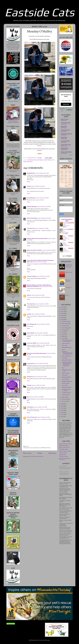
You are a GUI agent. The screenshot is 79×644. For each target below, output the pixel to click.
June (64, 334)
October (64, 326)
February (65, 399)
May (63, 336)
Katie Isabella (31, 333)
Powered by (66, 110)
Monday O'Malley (38, 160)
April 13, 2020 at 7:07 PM (38, 314)
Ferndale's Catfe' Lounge (66, 390)
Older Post (52, 453)
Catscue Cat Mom (32, 276)
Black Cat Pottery (64, 445)
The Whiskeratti (32, 324)
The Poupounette (66, 123)
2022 (62, 315)
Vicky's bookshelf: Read (67, 220)
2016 (62, 410)
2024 (62, 311)
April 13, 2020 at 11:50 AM (44, 218)
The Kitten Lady (64, 449)
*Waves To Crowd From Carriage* (69, 266)
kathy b (29, 295)
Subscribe (66, 104)
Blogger (48, 640)
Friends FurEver (65, 130)
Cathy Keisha (31, 363)
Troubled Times (66, 392)
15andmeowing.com (66, 134)
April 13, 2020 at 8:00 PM (43, 343)
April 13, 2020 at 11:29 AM (44, 207)
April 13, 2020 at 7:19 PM (43, 324)
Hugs (67, 295)
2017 (62, 408)
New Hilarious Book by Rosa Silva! (67, 341)
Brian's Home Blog (32, 218)
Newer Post (27, 453)
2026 (62, 307)
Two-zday (65, 345)
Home (40, 453)
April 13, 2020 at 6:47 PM (38, 295)
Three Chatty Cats (32, 417)
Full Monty (30, 160)
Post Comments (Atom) (37, 456)
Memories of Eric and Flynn (35, 250)
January (64, 401)
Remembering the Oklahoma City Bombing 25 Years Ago (67, 364)
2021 (62, 318)
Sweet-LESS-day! (67, 356)
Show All (71, 155)
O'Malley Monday (67, 347)
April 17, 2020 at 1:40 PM (44, 417)
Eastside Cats (39, 12)
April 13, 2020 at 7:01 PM (42, 304)
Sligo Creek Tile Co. (65, 447)
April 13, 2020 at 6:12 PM (46, 286)
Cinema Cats (63, 455)
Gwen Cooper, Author (65, 451)
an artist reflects (65, 141)
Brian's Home (65, 119)
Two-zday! (65, 385)
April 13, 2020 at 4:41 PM (40, 262)
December (65, 322)
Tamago (29, 385)
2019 (62, 404)
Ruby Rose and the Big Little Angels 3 (37, 353)
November (65, 324)
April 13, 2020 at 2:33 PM (42, 228)
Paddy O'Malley (48, 160)
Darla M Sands (31, 198)
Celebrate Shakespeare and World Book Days (67, 353)
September (65, 328)
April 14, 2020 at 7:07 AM (40, 377)
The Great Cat (63, 453)
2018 (62, 406)
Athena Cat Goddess (66, 152)
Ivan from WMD (32, 343)
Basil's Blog (64, 137)
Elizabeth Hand (67, 226)
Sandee (29, 186)
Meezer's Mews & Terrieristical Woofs (37, 239)
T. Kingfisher (66, 232)
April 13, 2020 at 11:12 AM (38, 186)
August (64, 330)
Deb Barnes (30, 377)
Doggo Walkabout (67, 381)
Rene (28, 397)
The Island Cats (31, 304)
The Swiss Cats (31, 228)
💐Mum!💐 (69, 288)
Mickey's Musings (32, 207)
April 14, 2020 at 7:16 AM (38, 385)
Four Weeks (65, 379)
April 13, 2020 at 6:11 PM (43, 276)
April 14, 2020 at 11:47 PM (40, 407)
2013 (62, 416)
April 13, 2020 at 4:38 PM (49, 250)
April (64, 338)
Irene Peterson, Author (66, 444)
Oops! (63, 349)
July (63, 332)
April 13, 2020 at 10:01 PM (41, 363)
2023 (62, 313)
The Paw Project (64, 457)
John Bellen (30, 407)
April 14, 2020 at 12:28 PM (37, 397)
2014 (62, 414)
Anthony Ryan (67, 239)
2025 (62, 309)
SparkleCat (64, 126)
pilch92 (29, 314)
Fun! (63, 368)
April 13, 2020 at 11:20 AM (42, 198)
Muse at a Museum (68, 281)
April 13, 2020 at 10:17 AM (42, 173)
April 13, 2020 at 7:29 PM (41, 333)
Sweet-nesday (66, 343)
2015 (62, 412)
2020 (62, 320)
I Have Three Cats (66, 145)
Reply (29, 182)
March (64, 397)
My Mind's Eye (31, 173)
